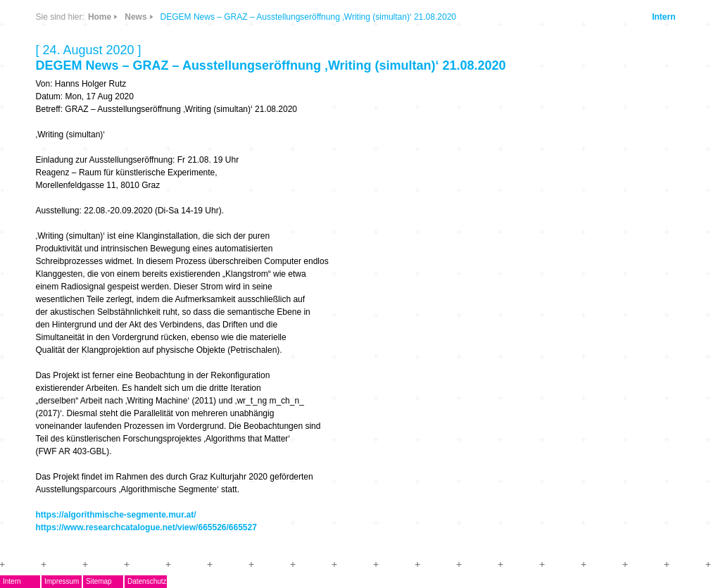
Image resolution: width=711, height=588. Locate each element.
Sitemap (99, 581)
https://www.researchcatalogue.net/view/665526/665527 (146, 527)
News (136, 17)
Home (100, 17)
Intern (663, 17)
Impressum (62, 581)
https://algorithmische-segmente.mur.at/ (116, 515)
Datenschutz (147, 581)
